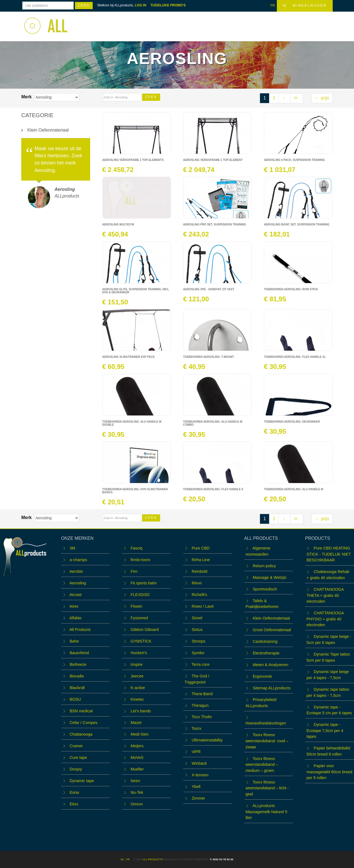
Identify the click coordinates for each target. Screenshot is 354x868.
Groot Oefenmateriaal (272, 630)
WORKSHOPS (222, 23)
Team (251, 23)
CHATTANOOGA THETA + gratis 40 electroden (325, 595)
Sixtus (197, 630)
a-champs (78, 560)
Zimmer (198, 798)
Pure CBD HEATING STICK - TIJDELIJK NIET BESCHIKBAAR (329, 554)
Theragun (200, 705)
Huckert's (139, 653)
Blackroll (77, 688)
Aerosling (78, 583)
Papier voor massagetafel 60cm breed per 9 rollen (329, 772)
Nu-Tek (137, 792)
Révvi (197, 583)
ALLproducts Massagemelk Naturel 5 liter (266, 812)
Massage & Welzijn (270, 577)
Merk (27, 97)
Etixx (74, 804)
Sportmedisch (265, 589)
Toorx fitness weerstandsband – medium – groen (262, 765)
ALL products (153, 859)
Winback (199, 763)
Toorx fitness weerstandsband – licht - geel (267, 788)
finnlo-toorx (140, 560)
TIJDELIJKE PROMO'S (168, 5)
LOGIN (322, 23)
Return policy (264, 566)
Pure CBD (201, 548)
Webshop (189, 23)
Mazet (136, 723)
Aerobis (76, 571)
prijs (322, 98)
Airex (74, 606)
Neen (135, 781)
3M (72, 548)
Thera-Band (202, 694)
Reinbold (200, 571)
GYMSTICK (141, 641)
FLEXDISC (140, 595)
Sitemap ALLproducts (272, 688)
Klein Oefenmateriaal (48, 130)
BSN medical (81, 711)
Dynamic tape (82, 781)
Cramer (76, 746)
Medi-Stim (140, 734)
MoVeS (137, 757)
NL (122, 859)
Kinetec (137, 699)
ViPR (196, 752)
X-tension (200, 775)
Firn (134, 571)
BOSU (75, 699)
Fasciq (136, 548)
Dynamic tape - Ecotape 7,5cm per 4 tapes (325, 730)
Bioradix (77, 676)
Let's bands (141, 711)
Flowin (136, 606)
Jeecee (137, 676)
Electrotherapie (266, 653)
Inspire (136, 664)
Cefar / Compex (84, 723)
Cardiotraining (265, 641)
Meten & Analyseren (271, 665)
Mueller (137, 769)
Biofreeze (78, 664)
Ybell (196, 787)
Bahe (74, 641)
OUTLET (272, 23)
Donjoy (76, 769)
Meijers (137, 746)
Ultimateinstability (207, 740)
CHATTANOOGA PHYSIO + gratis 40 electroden (325, 619)
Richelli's (199, 595)
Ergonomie (262, 676)
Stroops (199, 641)
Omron (137, 804)
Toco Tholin (202, 717)
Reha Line (201, 560)
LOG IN (140, 5)
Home (165, 23)
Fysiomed (139, 618)
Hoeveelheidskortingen (266, 723)
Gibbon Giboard (145, 630)
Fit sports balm (144, 583)
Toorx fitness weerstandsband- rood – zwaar (267, 741)
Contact (297, 23)
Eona (74, 792)
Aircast (76, 595)
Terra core (201, 664)
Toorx (196, 728)
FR (273, 6)
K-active (138, 688)
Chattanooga (81, 734)
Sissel (197, 618)
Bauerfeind (79, 653)
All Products (80, 630)
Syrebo (198, 653)
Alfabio (76, 618)
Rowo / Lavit (203, 606)
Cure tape (78, 757)
